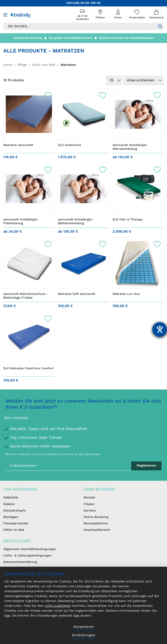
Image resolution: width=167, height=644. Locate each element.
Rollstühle (11, 498)
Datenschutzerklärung (20, 562)
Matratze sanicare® (18, 145)
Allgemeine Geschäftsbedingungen (30, 549)
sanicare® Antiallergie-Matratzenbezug (130, 147)
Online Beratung (96, 517)
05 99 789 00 (91, 3)
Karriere (90, 511)
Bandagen (11, 517)
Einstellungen (84, 635)
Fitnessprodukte (16, 523)
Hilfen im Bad (14, 530)
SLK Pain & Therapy (128, 220)
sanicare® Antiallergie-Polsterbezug (21, 222)
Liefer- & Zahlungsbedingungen (27, 556)
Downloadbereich (97, 530)
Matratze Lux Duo (126, 294)
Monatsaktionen (96, 523)
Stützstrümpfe (14, 511)
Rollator (9, 504)
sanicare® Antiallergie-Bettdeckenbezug (76, 222)
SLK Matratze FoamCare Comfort (29, 368)
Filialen (89, 504)
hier (7, 616)
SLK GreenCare (69, 145)
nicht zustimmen (58, 606)
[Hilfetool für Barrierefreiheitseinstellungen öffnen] (160, 329)
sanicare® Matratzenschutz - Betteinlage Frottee (26, 296)
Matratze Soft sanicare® (77, 294)
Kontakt (89, 498)
